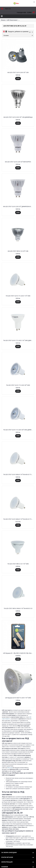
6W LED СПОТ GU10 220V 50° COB (18, 72)
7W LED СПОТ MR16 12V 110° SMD (18, 564)
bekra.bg (10, 768)
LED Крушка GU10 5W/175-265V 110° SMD (18, 698)
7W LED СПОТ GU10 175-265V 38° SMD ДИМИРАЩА (18, 430)
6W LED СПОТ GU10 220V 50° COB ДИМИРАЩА (18, 117)
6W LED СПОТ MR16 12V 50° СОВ (18, 251)
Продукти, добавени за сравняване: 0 (20, 32)
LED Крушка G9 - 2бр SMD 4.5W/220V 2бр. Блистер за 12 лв (18, 653)
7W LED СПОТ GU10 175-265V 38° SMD (18, 385)
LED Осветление (12, 20)
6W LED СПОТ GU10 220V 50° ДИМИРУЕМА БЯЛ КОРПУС (18, 207)
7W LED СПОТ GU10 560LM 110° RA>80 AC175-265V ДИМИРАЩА (18, 519)
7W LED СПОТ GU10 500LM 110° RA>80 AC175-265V (18, 474)
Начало (3, 20)
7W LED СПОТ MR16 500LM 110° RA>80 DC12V (18, 608)
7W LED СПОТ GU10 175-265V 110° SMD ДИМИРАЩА (18, 340)
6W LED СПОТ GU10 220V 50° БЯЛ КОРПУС (18, 162)
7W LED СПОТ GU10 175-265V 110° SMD (18, 296)
